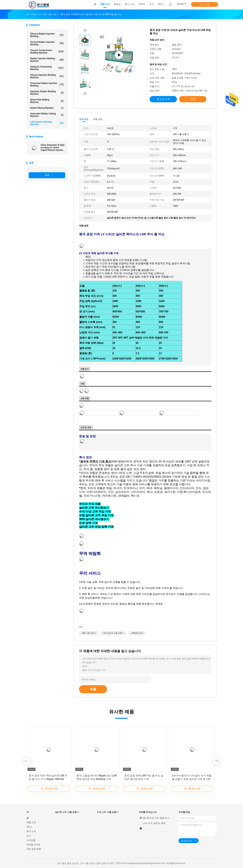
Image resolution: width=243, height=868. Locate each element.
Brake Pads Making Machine (47, 101)
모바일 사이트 (33, 845)
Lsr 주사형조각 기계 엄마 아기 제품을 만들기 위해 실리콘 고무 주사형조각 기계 (192, 779)
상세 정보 (84, 119)
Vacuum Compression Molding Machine (47, 51)
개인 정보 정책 (34, 849)
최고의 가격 (163, 99)
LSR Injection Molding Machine (47, 123)
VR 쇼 (161, 4)
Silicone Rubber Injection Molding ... (47, 35)
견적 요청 (204, 4)
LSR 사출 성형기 (89, 633)
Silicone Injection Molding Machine (47, 76)
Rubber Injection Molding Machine (47, 60)
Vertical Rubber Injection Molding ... (47, 43)
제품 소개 (31, 822)
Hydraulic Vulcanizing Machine (47, 68)
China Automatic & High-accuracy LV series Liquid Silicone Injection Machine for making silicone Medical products (53, 147)
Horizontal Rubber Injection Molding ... (47, 84)
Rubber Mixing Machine (47, 108)
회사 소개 (31, 831)
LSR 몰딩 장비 (137, 633)
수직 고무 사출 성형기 (108, 812)
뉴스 (29, 836)
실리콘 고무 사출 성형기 (67, 812)
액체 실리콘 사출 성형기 (113, 633)
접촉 (47, 175)
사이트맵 (31, 840)
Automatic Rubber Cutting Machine (47, 115)
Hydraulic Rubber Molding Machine (47, 93)
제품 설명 (98, 119)
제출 (93, 689)
